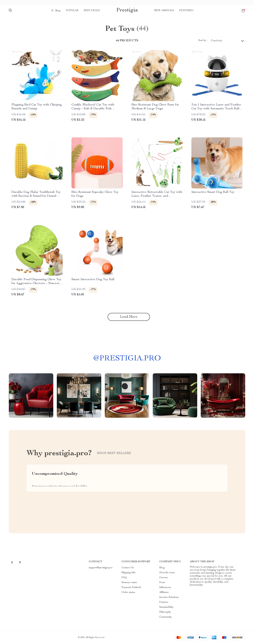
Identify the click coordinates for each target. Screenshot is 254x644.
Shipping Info (129, 573)
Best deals (92, 11)
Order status (128, 592)
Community (166, 617)
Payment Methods (131, 587)
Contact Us (128, 568)
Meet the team (167, 573)
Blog (162, 568)
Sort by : (203, 41)
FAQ (124, 578)
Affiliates (164, 592)
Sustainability (166, 607)
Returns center (129, 583)
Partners (164, 602)
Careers (164, 578)
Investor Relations (169, 597)
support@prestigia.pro (101, 568)
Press (162, 583)
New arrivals (164, 11)
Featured (186, 11)
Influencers (165, 587)
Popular (72, 11)
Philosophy (165, 612)
